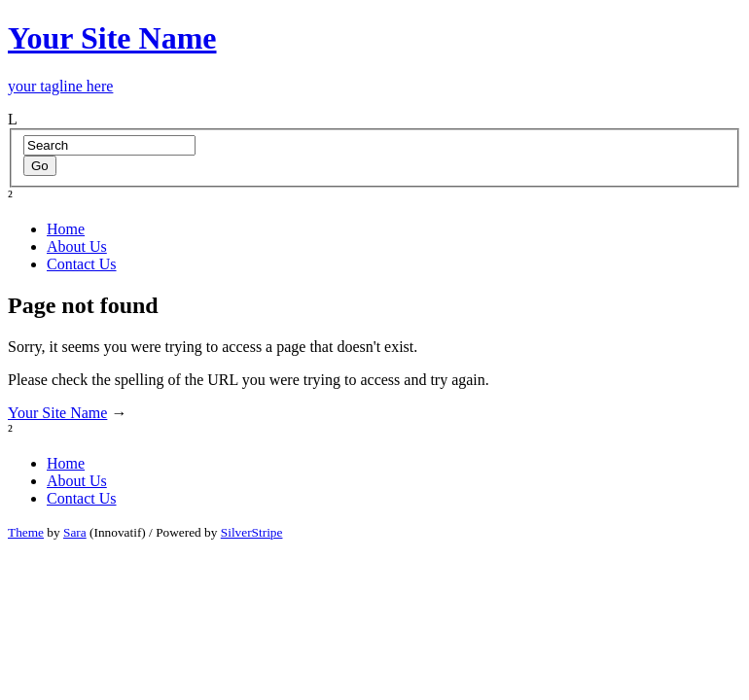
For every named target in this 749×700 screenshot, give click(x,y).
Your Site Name (57, 413)
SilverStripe (252, 532)
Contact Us (82, 264)
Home (66, 229)
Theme (26, 532)
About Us (77, 246)
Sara (75, 532)
